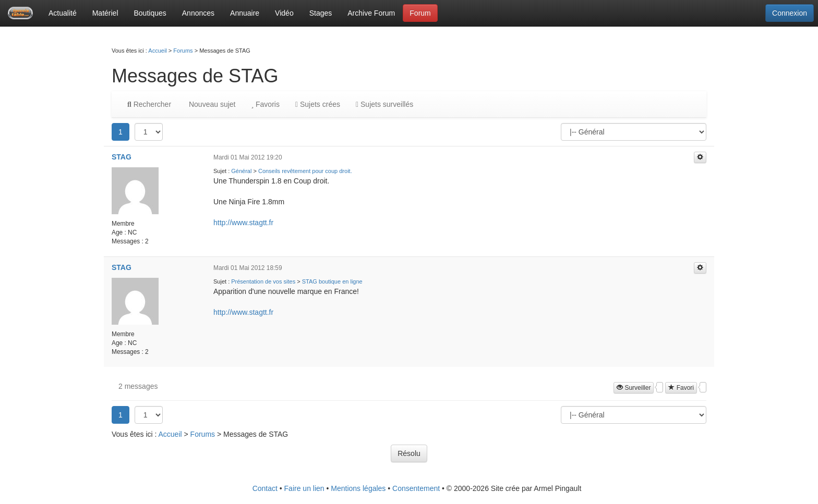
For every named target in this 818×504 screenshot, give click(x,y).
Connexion (790, 13)
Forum (420, 13)
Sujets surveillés (384, 104)
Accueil (157, 51)
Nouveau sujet (211, 104)
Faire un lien (304, 488)
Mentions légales (358, 488)
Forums (183, 51)
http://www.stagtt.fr (243, 223)
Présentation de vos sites (263, 281)
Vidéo (284, 13)
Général (241, 171)
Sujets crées (318, 104)
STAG (122, 157)
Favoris (265, 104)
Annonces (198, 13)
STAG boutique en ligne (332, 281)
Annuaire (245, 13)
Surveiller (634, 388)
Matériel (105, 13)
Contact (265, 488)
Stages (321, 13)
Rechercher (149, 104)
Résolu (409, 453)
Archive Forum (371, 13)
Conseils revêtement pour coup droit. (305, 171)
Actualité (63, 13)
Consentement (416, 488)
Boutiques (150, 13)
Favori (681, 388)
